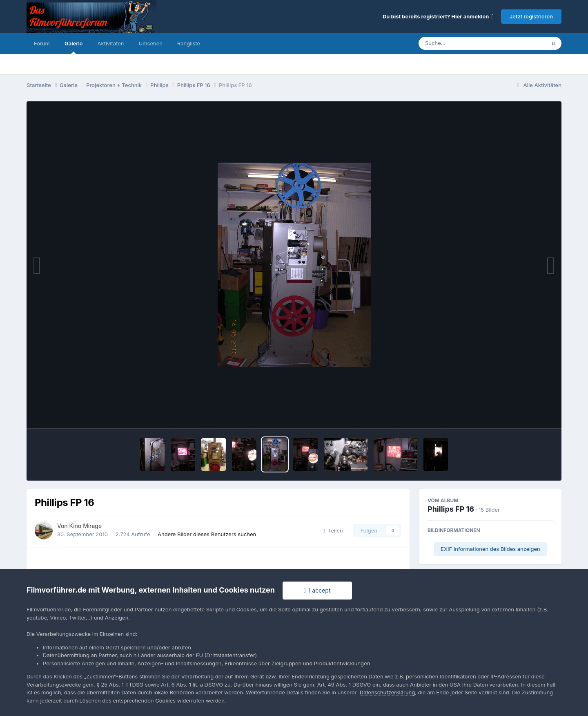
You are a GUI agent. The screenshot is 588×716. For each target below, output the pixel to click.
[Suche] (466, 43)
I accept (317, 590)
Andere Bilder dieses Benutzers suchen (207, 534)
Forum (42, 43)
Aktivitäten (111, 43)
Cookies (165, 700)
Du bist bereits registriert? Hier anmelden (438, 16)
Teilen (333, 530)
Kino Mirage (86, 526)
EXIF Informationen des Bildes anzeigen (490, 549)
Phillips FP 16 (451, 509)
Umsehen (151, 43)
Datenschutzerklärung (387, 692)
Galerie (74, 47)
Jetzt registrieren (531, 16)
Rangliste (189, 43)
